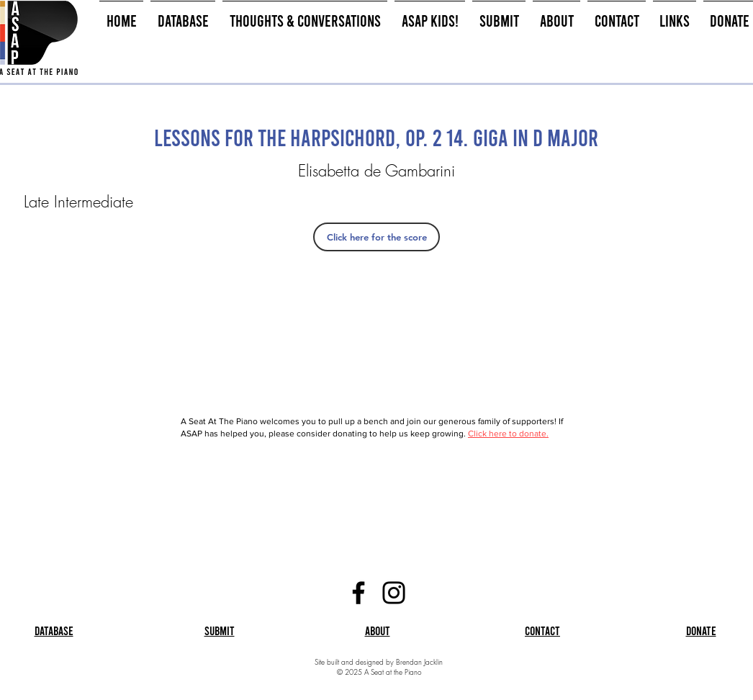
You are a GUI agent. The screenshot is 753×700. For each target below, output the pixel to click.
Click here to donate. (508, 434)
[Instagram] (394, 593)
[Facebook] (359, 593)
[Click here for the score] (376, 237)
